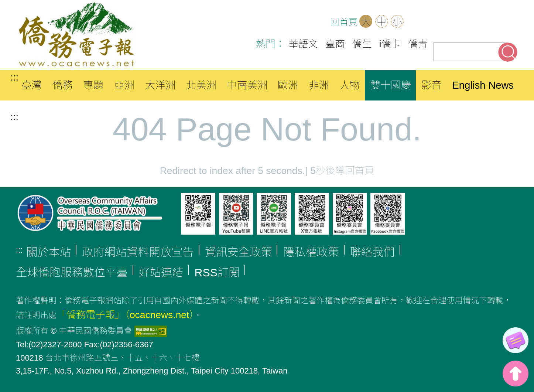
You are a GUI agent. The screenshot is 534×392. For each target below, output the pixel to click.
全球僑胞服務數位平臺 (72, 272)
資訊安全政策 (239, 252)
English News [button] (483, 85)
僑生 (362, 44)
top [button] (516, 374)
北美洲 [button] (201, 85)
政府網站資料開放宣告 (138, 252)
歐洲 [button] (288, 85)
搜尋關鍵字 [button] (508, 52)
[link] (516, 340)
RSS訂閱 (217, 272)
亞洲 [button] (124, 85)
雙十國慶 (391, 85)
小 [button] (397, 22)
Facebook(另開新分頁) (463, 22)
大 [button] (366, 22)
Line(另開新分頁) (509, 22)
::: (14, 77)
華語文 (303, 44)
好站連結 (161, 272)
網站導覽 (417, 22)
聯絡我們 (372, 252)
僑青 (418, 44)
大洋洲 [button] (160, 85)
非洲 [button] (319, 85)
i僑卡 (390, 44)
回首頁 (344, 22)
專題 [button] (93, 85)
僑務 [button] (63, 85)
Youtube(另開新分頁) (486, 22)
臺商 (335, 44)
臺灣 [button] (32, 85)
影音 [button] (432, 85)
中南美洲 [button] (247, 85)
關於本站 (49, 252)
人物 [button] (350, 85)
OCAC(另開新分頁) (440, 22)
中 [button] (381, 22)
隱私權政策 (311, 252)
